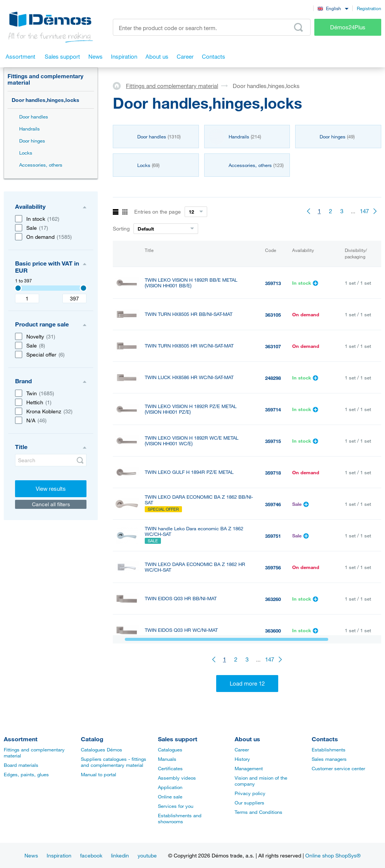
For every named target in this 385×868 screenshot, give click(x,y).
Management (249, 768)
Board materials (21, 765)
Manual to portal (99, 774)
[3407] (18, 288)
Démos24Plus (348, 27)
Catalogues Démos (102, 750)
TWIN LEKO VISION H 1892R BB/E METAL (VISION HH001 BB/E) (191, 283)
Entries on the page (158, 212)
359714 (273, 410)
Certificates (170, 768)
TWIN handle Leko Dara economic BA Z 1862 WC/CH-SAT (194, 531)
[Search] (51, 460)
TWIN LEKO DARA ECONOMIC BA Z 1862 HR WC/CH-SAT (195, 567)
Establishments (329, 750)
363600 (273, 631)
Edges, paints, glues (26, 774)
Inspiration (59, 855)
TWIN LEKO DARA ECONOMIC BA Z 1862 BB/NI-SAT (199, 500)
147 (364, 211)
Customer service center (338, 768)
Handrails (30, 129)
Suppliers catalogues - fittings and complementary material (114, 762)
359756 (273, 568)
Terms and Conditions (258, 812)
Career (242, 750)
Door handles (34, 117)
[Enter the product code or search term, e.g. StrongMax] (212, 27)
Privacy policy (250, 793)
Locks (26, 153)
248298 (273, 378)
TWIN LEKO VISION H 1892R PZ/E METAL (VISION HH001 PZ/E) (191, 409)
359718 (273, 473)
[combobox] (333, 8)
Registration (369, 8)
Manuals (167, 759)
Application (170, 787)
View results (51, 489)
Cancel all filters (51, 504)
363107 (273, 346)
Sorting (121, 228)
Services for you (176, 806)
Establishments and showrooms (180, 818)
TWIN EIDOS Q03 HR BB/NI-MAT (181, 599)
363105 (273, 315)
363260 (273, 599)
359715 (273, 441)
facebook (91, 855)
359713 (273, 283)
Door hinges (32, 141)
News (31, 855)
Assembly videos (177, 778)
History (242, 759)
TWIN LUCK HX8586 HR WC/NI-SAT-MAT (189, 377)
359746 (273, 504)
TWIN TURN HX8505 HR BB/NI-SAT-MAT (189, 314)
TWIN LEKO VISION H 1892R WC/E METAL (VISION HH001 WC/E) (192, 441)
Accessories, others (41, 165)
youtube (147, 855)
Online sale (170, 797)
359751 (273, 536)
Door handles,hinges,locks (45, 100)
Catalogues (170, 750)
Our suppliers (249, 803)
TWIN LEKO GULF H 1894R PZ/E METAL (189, 472)
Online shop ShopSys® (333, 855)
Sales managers (329, 759)
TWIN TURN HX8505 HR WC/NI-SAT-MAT (189, 346)
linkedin (120, 855)
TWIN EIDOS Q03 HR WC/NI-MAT (181, 630)
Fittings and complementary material (45, 79)
